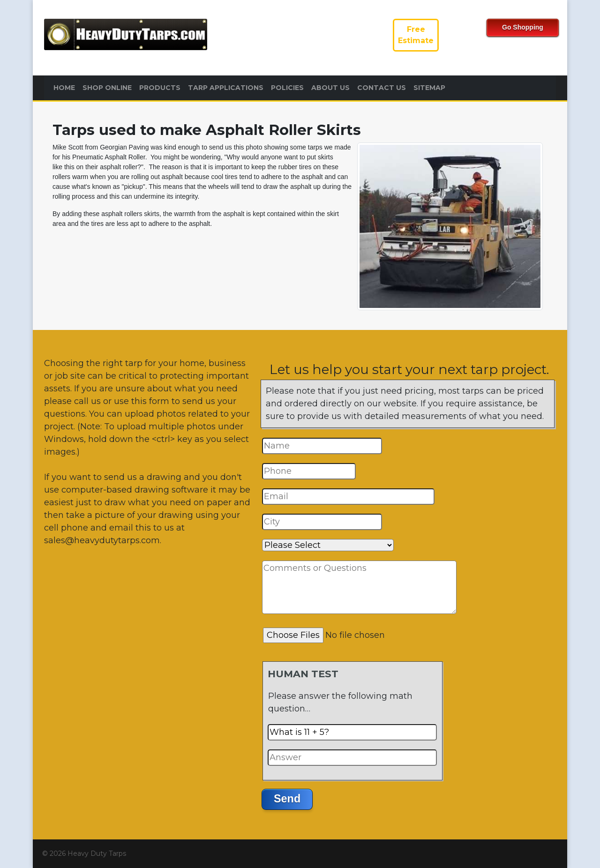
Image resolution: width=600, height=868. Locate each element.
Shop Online (107, 88)
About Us (330, 88)
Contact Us (382, 88)
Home (64, 88)
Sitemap (429, 88)
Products (160, 88)
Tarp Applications (226, 88)
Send (287, 799)
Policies (287, 88)
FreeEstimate (416, 35)
